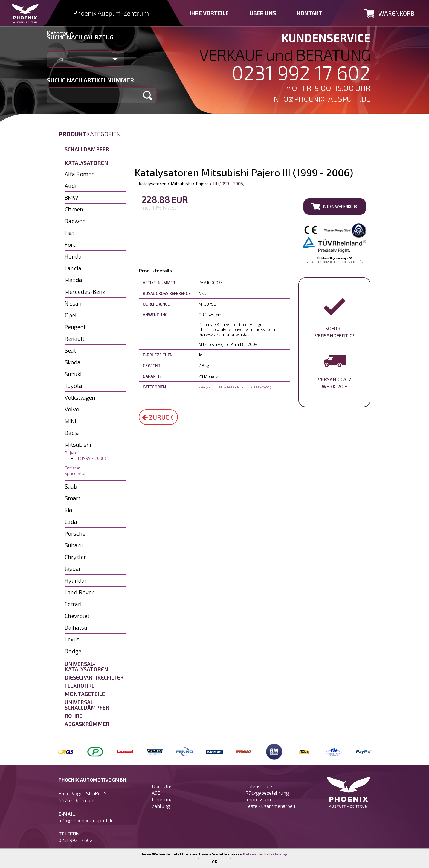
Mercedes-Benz (85, 291)
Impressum (258, 799)
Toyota (73, 386)
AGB (156, 793)
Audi (70, 186)
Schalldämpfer (87, 149)
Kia (68, 510)
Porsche (75, 533)
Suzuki (73, 374)
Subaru (74, 545)
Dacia (72, 433)
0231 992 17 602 (301, 72)
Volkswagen (80, 397)
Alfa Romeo (80, 174)
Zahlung (161, 806)
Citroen (74, 209)
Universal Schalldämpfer (87, 705)
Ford (71, 244)
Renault (75, 339)
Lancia (73, 268)
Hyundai (75, 580)
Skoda (73, 362)
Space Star (75, 473)
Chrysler (75, 557)
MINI (70, 421)
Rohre (73, 716)
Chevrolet (77, 616)
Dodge (73, 651)
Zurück (158, 417)
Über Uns (162, 786)
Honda (73, 256)
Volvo (72, 409)
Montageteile (85, 694)
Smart (73, 498)
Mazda (73, 280)
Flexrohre (80, 686)
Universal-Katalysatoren (86, 666)
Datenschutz (259, 786)
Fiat (69, 233)
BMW (71, 197)
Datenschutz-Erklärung (265, 854)
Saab (71, 486)
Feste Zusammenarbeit (270, 806)
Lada (71, 522)
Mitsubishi (78, 444)
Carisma (73, 468)
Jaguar (73, 569)
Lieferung (162, 799)
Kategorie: (61, 33)
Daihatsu (76, 627)
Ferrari (73, 604)
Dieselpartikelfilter (94, 677)
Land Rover (79, 592)
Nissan (73, 303)
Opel (71, 315)
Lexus (72, 639)
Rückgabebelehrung (267, 793)
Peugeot (75, 327)
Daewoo (75, 221)
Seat (70, 350)
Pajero (71, 453)
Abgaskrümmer (87, 724)
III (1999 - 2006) (91, 458)
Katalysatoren (86, 163)
